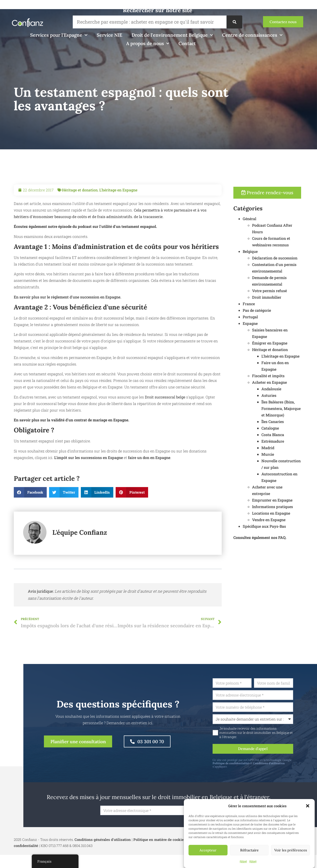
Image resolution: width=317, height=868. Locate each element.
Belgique (272, 252)
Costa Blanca (294, 435)
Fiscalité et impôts (290, 376)
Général (271, 219)
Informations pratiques (294, 507)
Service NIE (109, 35)
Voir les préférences (291, 850)
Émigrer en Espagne (291, 343)
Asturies (290, 396)
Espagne (272, 324)
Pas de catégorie (278, 310)
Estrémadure (294, 441)
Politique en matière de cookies (159, 840)
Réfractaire (249, 850)
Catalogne (292, 428)
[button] (308, 806)
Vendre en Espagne (290, 520)
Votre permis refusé (291, 291)
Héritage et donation (80, 211)
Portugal (272, 317)
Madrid (289, 448)
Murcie (289, 454)
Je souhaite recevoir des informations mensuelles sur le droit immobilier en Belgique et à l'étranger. (278, 733)
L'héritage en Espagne (118, 211)
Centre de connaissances (252, 35)
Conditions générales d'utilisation (103, 840)
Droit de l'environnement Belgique (172, 35)
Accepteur (208, 850)
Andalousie (293, 389)
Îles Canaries (294, 422)
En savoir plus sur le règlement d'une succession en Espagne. (68, 318)
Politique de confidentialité (253, 764)
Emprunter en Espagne (294, 500)
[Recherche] (234, 22)
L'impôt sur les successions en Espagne (89, 479)
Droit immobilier (288, 297)
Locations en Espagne (293, 513)
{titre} (243, 861)
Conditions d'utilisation (291, 764)
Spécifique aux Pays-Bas (286, 526)
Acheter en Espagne (291, 382)
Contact (187, 43)
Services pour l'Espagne (59, 35)
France (270, 304)
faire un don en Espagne (149, 479)
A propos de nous (148, 43)
